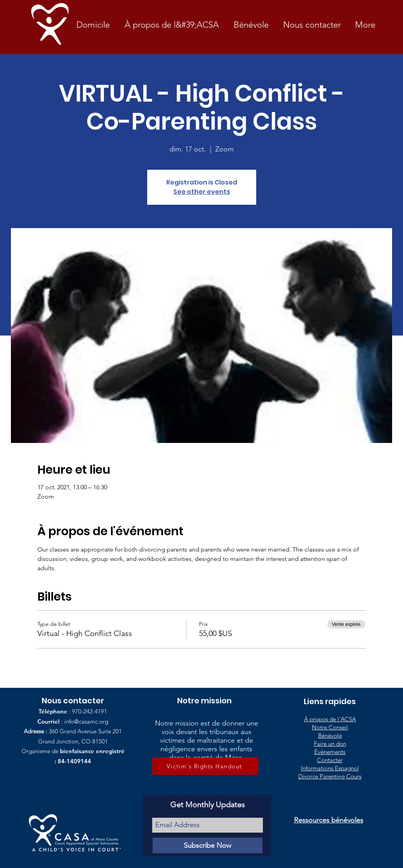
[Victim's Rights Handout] (205, 766)
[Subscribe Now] (208, 845)
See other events (202, 192)
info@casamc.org (86, 721)
